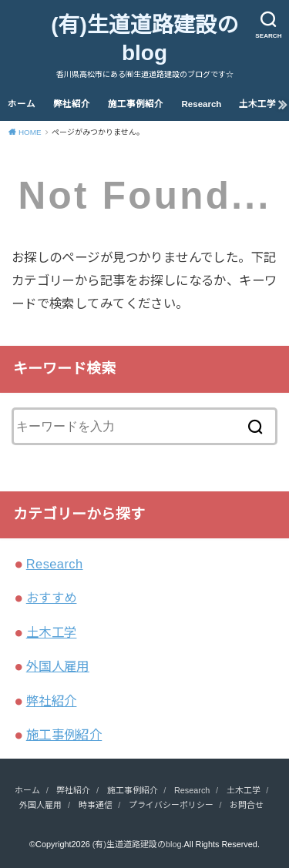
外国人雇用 (58, 666)
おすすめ (52, 598)
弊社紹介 (72, 104)
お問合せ (247, 805)
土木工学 (257, 104)
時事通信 (96, 805)
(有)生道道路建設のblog (144, 39)
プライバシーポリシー (171, 805)
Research (202, 104)
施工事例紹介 (136, 104)
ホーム (22, 104)
